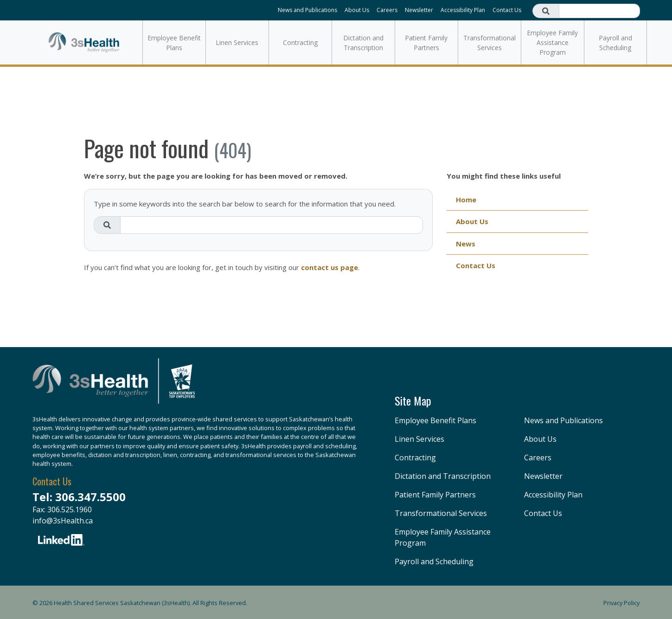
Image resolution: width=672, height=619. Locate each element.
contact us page (330, 267)
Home (466, 200)
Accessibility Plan (463, 10)
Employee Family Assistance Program (552, 42)
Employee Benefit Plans (174, 43)
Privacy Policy (621, 603)
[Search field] (599, 11)
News (466, 244)
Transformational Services (490, 43)
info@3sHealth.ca (63, 521)
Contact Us (507, 10)
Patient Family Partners (426, 43)
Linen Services (237, 42)
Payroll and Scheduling (615, 43)
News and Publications (307, 10)
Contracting (300, 42)
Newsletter (419, 10)
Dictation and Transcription (363, 43)
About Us (357, 10)
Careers (387, 10)
